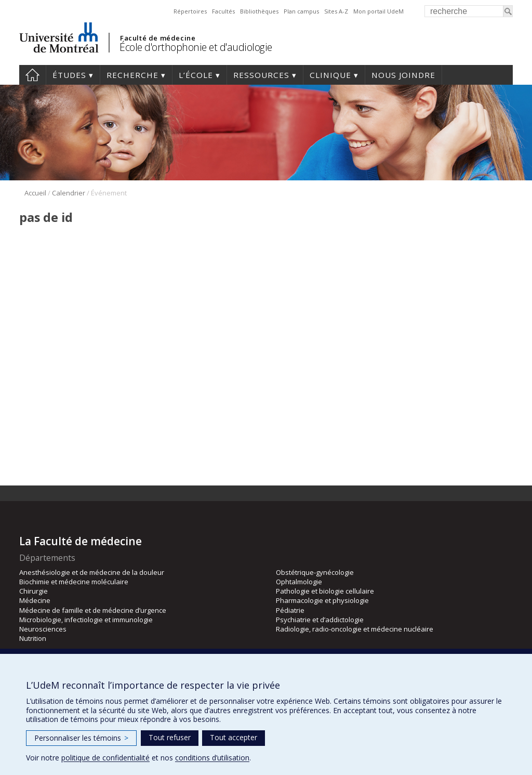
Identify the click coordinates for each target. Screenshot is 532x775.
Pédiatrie (290, 610)
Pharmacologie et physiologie (322, 600)
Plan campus (301, 11)
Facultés (223, 11)
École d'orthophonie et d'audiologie (196, 47)
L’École (196, 75)
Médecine (35, 600)
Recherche (132, 75)
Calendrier (69, 193)
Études (69, 75)
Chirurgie (34, 591)
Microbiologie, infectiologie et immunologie (86, 620)
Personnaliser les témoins (81, 738)
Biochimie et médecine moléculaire (74, 582)
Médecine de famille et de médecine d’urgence (93, 610)
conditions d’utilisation (212, 758)
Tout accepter (234, 737)
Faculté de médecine (158, 38)
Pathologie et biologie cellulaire (325, 591)
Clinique (330, 75)
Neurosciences (43, 629)
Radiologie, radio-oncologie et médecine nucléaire (355, 629)
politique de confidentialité (105, 758)
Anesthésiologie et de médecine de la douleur (92, 572)
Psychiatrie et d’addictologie (320, 620)
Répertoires (190, 11)
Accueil (32, 75)
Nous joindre (403, 75)
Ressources (261, 75)
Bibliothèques (259, 11)
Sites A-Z (336, 11)
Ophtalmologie (299, 582)
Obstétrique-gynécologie (315, 572)
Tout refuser (170, 737)
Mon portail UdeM (378, 11)
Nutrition (33, 638)
